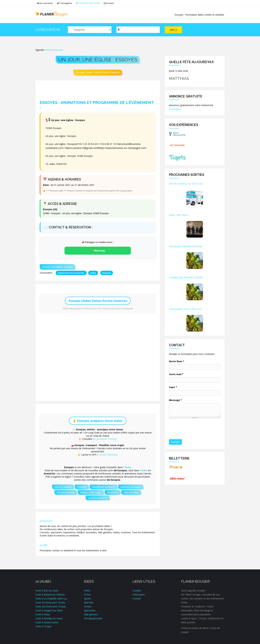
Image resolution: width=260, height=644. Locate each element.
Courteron (113, 492)
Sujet (173, 387)
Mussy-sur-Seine (66, 492)
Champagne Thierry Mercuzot (185, 309)
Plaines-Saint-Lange (91, 492)
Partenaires (139, 595)
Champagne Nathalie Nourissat (185, 246)
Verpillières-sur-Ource (104, 487)
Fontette (82, 487)
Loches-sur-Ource (98, 498)
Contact (109, 3)
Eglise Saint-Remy (179, 215)
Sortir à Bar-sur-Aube (47, 591)
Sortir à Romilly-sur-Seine (49, 618)
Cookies (137, 591)
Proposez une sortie (88, 3)
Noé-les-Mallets (63, 487)
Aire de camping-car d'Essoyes (186, 184)
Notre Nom (177, 361)
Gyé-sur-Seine (131, 492)
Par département (93, 618)
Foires (87, 595)
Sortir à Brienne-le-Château (50, 595)
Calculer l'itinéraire (108, 455)
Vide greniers (91, 614)
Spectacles (90, 610)
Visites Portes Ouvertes (71, 273)
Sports (88, 598)
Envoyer (175, 442)
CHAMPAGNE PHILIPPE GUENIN (186, 278)
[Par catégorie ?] (90, 30)
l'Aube (127, 467)
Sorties (88, 606)
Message (175, 400)
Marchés (89, 602)
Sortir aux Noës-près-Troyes (51, 606)
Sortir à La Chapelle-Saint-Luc (51, 598)
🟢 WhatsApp (98, 251)
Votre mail (176, 374)
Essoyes (59, 50)
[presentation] (195, 429)
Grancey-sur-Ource (131, 487)
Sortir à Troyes (43, 626)
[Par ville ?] (138, 30)
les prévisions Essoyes (105, 439)
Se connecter (45, 3)
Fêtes (87, 591)
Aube (49, 50)
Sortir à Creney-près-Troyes (50, 602)
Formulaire (175, 109)
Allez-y (173, 30)
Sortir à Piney (43, 614)
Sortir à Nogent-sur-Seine (49, 610)
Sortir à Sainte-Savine (47, 622)
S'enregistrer (65, 3)
